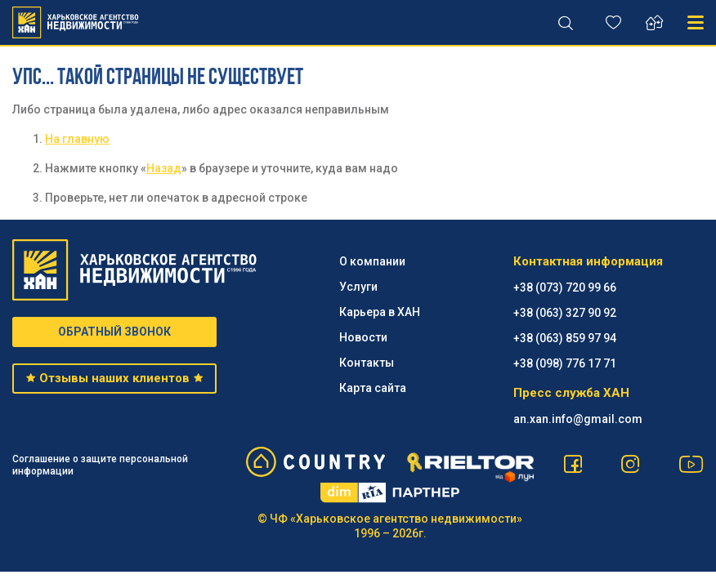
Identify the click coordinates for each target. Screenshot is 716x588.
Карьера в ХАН (380, 312)
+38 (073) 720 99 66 (565, 287)
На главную (77, 139)
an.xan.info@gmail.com (578, 419)
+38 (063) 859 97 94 (565, 338)
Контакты (367, 363)
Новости (363, 337)
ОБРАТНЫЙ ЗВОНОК (114, 332)
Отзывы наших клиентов (115, 378)
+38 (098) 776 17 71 (565, 363)
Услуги (358, 287)
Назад (164, 168)
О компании (372, 261)
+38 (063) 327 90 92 (565, 313)
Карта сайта (373, 388)
